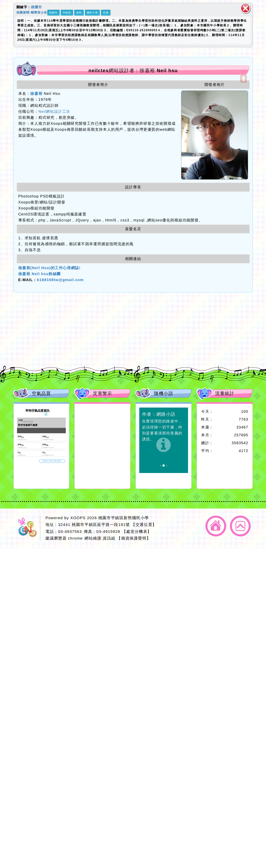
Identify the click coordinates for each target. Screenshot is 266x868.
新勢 (79, 13)
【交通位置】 (144, 525)
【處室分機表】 (137, 531)
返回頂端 (240, 526)
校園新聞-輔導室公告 (32, 12)
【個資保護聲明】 (134, 538)
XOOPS (78, 518)
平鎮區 (67, 13)
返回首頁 (216, 526)
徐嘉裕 (36, 94)
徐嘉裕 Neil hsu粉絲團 (40, 274)
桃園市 (37, 7)
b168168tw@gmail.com (60, 280)
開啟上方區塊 (243, 79)
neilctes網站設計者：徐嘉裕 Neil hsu (133, 71)
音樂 (106, 13)
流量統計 (225, 393)
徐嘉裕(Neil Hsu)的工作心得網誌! (50, 268)
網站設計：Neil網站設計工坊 (28, 528)
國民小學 (92, 13)
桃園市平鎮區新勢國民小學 (124, 518)
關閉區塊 (245, 8)
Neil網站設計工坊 (54, 111)
